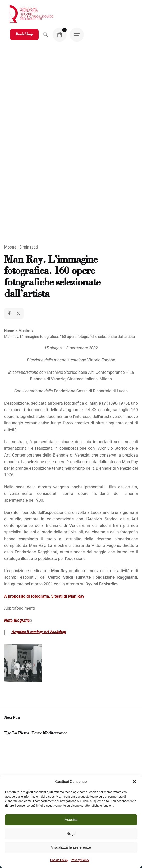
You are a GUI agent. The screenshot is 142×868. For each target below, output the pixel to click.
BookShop (24, 35)
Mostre (10, 247)
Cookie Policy (59, 860)
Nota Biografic (17, 620)
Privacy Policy (80, 860)
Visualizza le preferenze (71, 847)
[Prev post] (7, 727)
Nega (71, 833)
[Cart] (60, 35)
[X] (18, 313)
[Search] (46, 35)
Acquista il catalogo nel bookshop (38, 632)
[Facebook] (9, 313)
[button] (134, 782)
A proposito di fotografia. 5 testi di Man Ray (44, 596)
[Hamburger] (77, 35)
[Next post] (11, 727)
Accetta (71, 820)
